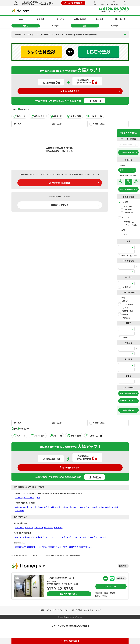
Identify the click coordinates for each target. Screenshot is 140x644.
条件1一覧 (20, 116)
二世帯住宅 (124, 337)
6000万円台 (73, 547)
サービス (60, 19)
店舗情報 (121, 578)
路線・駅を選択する (127, 189)
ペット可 (103, 537)
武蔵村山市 (19, 511)
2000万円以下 (21, 547)
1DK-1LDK (19, 528)
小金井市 (88, 507)
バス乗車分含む (126, 287)
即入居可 (83, 537)
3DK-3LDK (39, 528)
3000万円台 (42, 547)
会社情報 (100, 19)
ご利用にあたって (46, 610)
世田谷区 (73, 507)
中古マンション (128, 222)
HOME (16, 3)
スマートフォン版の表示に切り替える (70, 626)
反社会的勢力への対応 (81, 610)
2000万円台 (32, 547)
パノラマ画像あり (126, 304)
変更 (122, 170)
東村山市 (27, 507)
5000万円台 (63, 547)
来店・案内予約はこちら (68, 594)
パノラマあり (74, 537)
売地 (124, 234)
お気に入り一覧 (94, 116)
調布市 (47, 507)
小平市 (34, 507)
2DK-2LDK (29, 528)
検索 (95, 3)
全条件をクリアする (127, 401)
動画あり (123, 301)
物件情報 (40, 19)
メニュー (124, 3)
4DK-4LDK (48, 528)
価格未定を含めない (128, 256)
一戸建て (123, 202)
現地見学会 (124, 318)
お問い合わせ (114, 3)
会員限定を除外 (97, 124)
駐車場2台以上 (93, 537)
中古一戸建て (127, 209)
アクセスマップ (111, 586)
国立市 (101, 507)
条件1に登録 (38, 116)
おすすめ (123, 308)
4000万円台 (53, 547)
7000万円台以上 (86, 547)
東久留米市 (116, 507)
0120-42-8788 (60, 589)
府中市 (40, 507)
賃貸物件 (55, 26)
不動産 (19, 555)
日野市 (95, 507)
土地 (122, 230)
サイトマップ (96, 610)
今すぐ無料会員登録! (70, 91)
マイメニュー (104, 3)
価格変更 (123, 314)
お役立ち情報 (80, 19)
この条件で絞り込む (127, 152)
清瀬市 (108, 507)
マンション (124, 217)
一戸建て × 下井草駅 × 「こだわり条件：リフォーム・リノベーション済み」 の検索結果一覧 (56, 34)
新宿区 (66, 507)
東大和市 (19, 507)
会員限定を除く (126, 311)
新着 (122, 298)
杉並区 (80, 507)
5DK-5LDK (58, 528)
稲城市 (53, 507)
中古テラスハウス (129, 213)
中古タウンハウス (129, 225)
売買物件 (114, 26)
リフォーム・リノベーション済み (57, 537)
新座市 (59, 507)
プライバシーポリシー (62, 610)
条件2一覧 (56, 116)
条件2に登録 (74, 116)
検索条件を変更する (60, 205)
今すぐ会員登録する (73, 3)
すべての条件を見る (127, 393)
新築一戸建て (127, 206)
